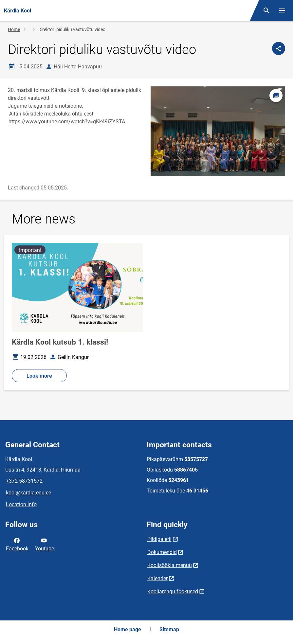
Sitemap (169, 629)
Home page (128, 629)
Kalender (157, 578)
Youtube (45, 544)
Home (14, 29)
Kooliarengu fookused (173, 591)
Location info (21, 504)
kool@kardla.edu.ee (28, 493)
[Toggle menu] (282, 10)
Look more (39, 376)
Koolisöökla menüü (170, 565)
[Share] (279, 48)
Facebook (17, 544)
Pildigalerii (159, 539)
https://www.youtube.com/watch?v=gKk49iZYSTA (67, 122)
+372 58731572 (24, 481)
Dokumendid (162, 552)
